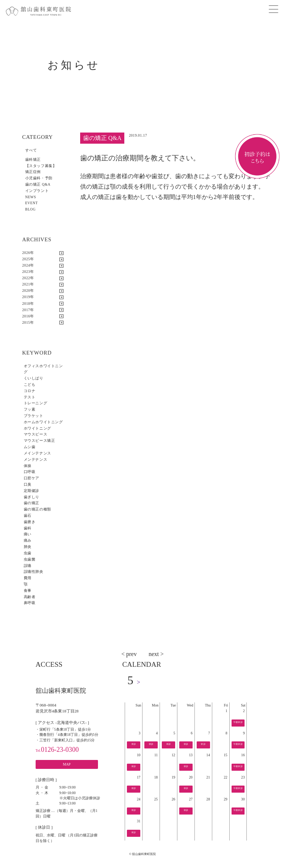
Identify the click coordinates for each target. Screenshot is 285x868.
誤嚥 (28, 566)
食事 (28, 590)
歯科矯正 (33, 159)
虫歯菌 (30, 559)
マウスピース (35, 434)
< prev (129, 654)
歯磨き (30, 522)
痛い (28, 534)
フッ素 (30, 409)
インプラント (37, 191)
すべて (31, 150)
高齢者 (30, 597)
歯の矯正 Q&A (38, 184)
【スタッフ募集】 (41, 166)
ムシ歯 (30, 447)
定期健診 (32, 491)
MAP (67, 764)
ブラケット (34, 416)
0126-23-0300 (57, 750)
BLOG (30, 209)
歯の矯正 (32, 503)
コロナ (30, 391)
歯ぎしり (32, 497)
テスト (30, 397)
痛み (28, 540)
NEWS (31, 197)
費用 (28, 578)
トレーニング (35, 403)
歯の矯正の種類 (37, 509)
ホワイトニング (37, 428)
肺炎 (28, 547)
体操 (28, 466)
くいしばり (34, 378)
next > (156, 654)
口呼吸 (30, 472)
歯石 (28, 515)
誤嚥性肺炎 (34, 572)
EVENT (32, 203)
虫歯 (28, 553)
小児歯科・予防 (39, 178)
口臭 (28, 484)
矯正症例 (33, 172)
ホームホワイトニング (43, 422)
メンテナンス (35, 459)
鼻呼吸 (30, 603)
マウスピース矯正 (40, 440)
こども (30, 384)
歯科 (28, 528)
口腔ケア (32, 478)
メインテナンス (37, 453)
